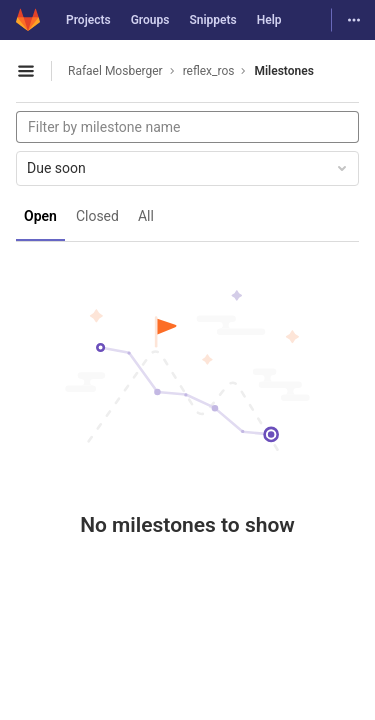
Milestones (283, 71)
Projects (88, 20)
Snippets (212, 20)
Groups (150, 20)
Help (269, 20)
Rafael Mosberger (115, 71)
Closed (97, 216)
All (146, 216)
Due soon (188, 168)
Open (40, 216)
